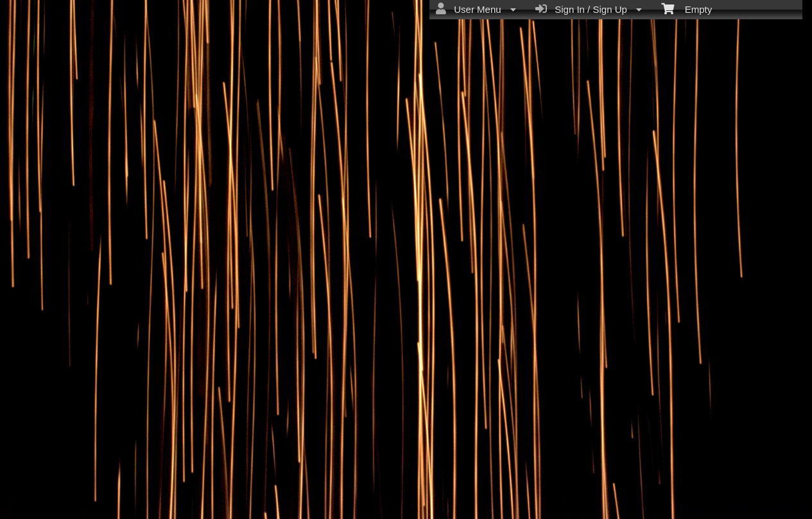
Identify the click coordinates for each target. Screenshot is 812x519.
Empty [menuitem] (687, 8)
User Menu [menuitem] (476, 9)
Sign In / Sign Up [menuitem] (589, 9)
